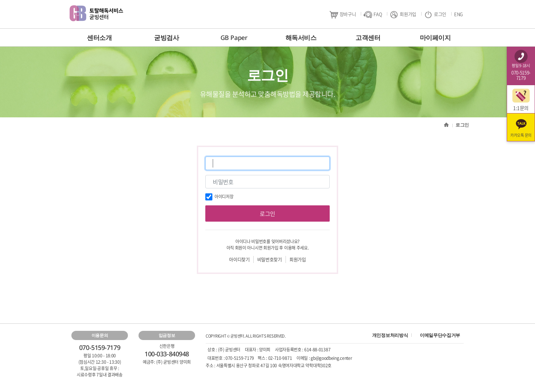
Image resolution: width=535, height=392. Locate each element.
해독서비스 (301, 37)
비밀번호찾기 (270, 259)
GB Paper (234, 37)
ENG (458, 14)
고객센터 (368, 37)
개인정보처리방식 (390, 335)
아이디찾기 (239, 259)
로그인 (435, 14)
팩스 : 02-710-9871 (275, 358)
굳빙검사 (166, 37)
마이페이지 (435, 37)
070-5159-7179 (240, 358)
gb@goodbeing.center (331, 358)
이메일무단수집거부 (440, 335)
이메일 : (304, 358)
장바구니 (343, 14)
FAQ (373, 14)
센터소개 (99, 37)
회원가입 (403, 14)
